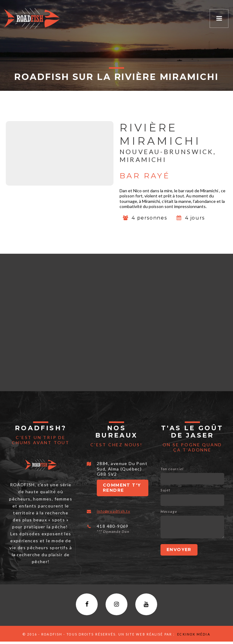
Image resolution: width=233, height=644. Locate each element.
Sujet (165, 490)
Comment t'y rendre (122, 488)
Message (169, 512)
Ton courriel (172, 469)
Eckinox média (193, 637)
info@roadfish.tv (116, 511)
